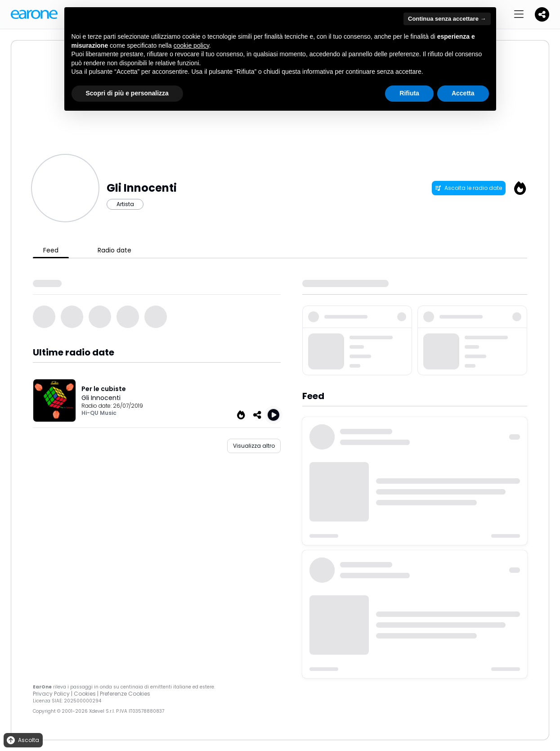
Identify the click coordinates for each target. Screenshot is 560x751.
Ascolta (22, 740)
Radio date (114, 250)
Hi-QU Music (99, 413)
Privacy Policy (51, 694)
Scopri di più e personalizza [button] (127, 93)
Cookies (85, 694)
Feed (51, 250)
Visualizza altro (254, 446)
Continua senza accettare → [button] (447, 19)
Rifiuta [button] (409, 93)
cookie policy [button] (191, 45)
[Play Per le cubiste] (273, 415)
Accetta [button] (463, 93)
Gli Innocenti (101, 398)
